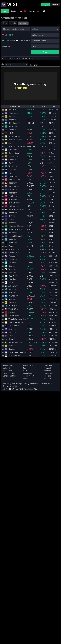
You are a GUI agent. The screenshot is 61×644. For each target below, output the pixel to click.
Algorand (12, 249)
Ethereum (12, 113)
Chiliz (11, 312)
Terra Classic (14, 342)
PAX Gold (13, 203)
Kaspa (11, 263)
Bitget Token (14, 229)
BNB (10, 116)
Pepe (11, 223)
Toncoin (12, 166)
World (11, 269)
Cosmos (12, 253)
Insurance (23, 23)
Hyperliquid (13, 140)
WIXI (5, 384)
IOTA (11, 339)
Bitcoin (11, 110)
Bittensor (12, 193)
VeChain (12, 296)
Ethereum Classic (16, 226)
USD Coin (13, 123)
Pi (9, 219)
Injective (12, 306)
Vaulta (11, 246)
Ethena (11, 259)
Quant (11, 266)
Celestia (12, 349)
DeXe (11, 243)
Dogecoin (13, 136)
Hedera (12, 183)
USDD (11, 276)
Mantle (11, 213)
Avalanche (13, 180)
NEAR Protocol (15, 209)
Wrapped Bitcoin (15, 146)
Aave (11, 239)
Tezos (11, 346)
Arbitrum (12, 286)
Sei (10, 336)
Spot (5, 23)
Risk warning (8, 386)
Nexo (11, 293)
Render (11, 196)
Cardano (12, 150)
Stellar (11, 170)
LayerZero (13, 326)
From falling (10, 40)
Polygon (12, 256)
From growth (24, 40)
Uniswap (12, 200)
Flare (11, 283)
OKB (10, 216)
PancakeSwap (14, 322)
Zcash (11, 143)
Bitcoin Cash (14, 153)
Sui (10, 173)
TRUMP (12, 316)
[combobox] (16, 29)
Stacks (11, 329)
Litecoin (12, 176)
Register (55, 4)
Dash (11, 299)
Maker (11, 233)
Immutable (13, 356)
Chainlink (12, 160)
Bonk (11, 303)
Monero (12, 156)
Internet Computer (16, 236)
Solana (11, 130)
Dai (10, 163)
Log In (45, 4)
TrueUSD (12, 309)
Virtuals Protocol (15, 319)
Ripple (11, 120)
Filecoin (12, 279)
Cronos (12, 190)
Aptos (11, 273)
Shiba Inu (12, 186)
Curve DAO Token (16, 352)
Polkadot (12, 206)
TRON (11, 133)
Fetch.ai (12, 332)
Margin (13, 23)
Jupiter (11, 289)
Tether (11, 126)
